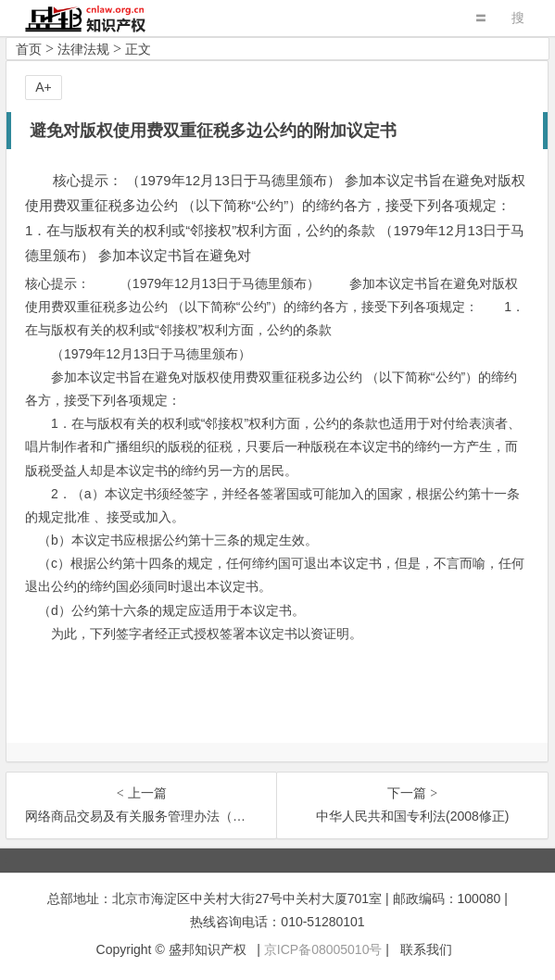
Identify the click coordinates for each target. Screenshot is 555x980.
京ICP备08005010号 (323, 949)
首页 (29, 49)
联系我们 (426, 949)
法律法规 (83, 49)
